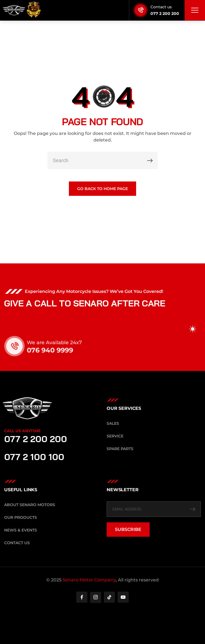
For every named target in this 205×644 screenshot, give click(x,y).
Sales (113, 423)
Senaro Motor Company (89, 580)
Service (115, 436)
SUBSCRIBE (128, 529)
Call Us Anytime (22, 431)
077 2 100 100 (34, 457)
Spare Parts (120, 449)
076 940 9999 (56, 350)
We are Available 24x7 (60, 343)
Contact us (161, 7)
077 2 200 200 (165, 14)
